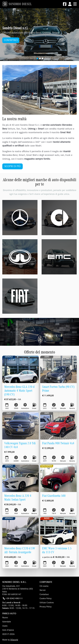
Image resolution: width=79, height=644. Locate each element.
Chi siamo (44, 586)
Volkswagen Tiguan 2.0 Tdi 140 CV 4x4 (20, 445)
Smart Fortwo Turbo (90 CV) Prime (58, 389)
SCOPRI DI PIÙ (13, 166)
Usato (47, 357)
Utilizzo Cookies (47, 603)
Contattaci (44, 594)
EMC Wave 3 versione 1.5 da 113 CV (57, 550)
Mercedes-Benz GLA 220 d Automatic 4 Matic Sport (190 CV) (19, 391)
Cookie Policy (46, 598)
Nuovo (47, 519)
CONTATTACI (11, 40)
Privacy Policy (46, 607)
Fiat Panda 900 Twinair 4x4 (58, 443)
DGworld (14, 640)
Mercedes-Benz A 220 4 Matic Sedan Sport (18, 498)
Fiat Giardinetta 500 (54, 496)
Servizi (43, 590)
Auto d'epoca (47, 466)
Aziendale (9, 357)
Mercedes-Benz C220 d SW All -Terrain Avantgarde (20, 550)
